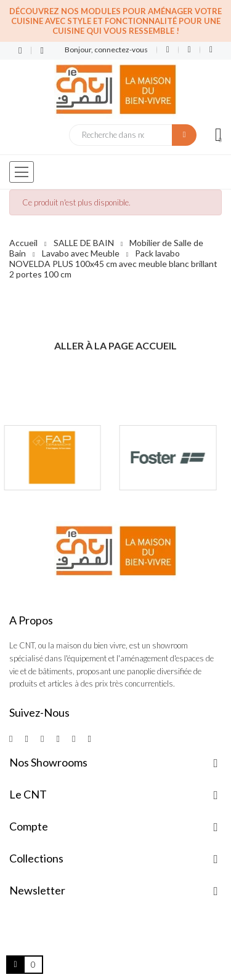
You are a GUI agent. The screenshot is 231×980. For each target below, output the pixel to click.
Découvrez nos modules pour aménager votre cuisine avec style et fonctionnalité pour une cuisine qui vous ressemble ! (115, 21)
